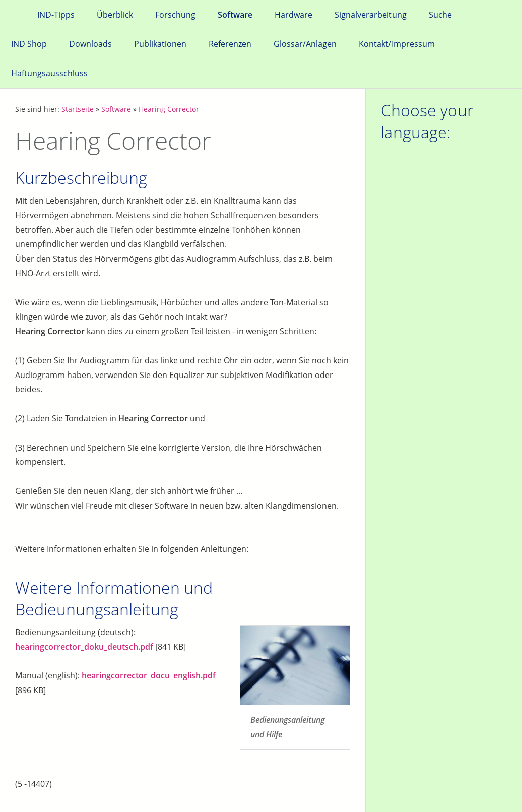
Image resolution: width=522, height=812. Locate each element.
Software (116, 109)
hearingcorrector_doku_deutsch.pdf (84, 647)
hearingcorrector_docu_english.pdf (149, 675)
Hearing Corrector (169, 109)
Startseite (78, 109)
